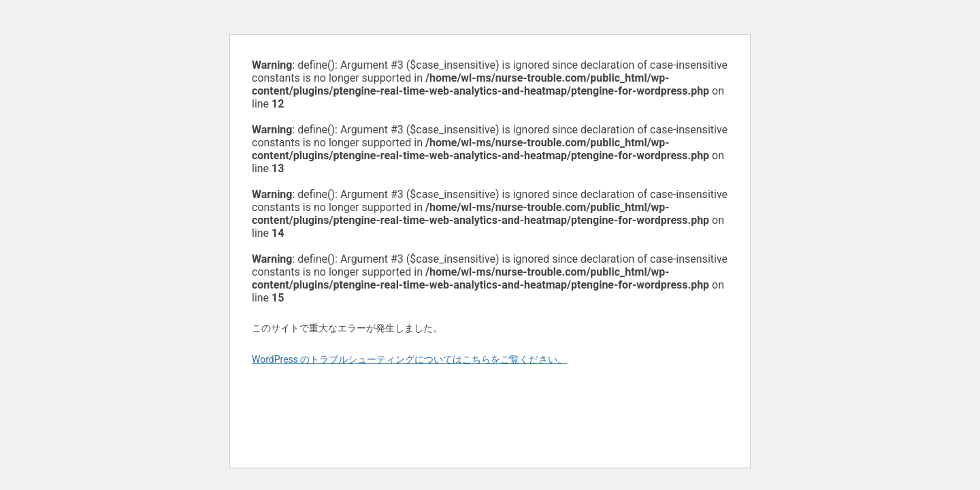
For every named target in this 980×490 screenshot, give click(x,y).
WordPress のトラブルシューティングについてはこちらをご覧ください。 (410, 359)
